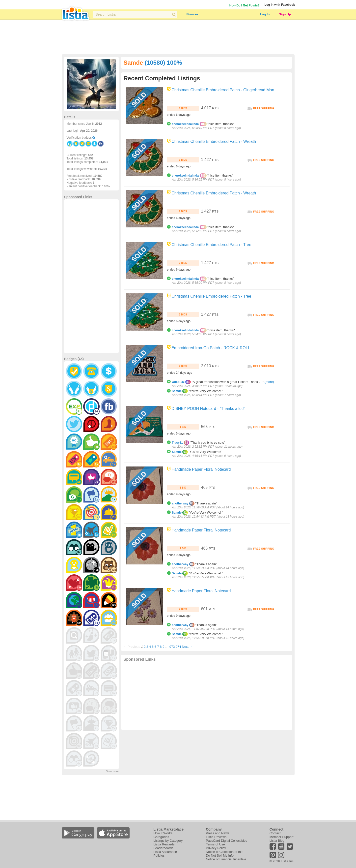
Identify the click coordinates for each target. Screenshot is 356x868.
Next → (187, 647)
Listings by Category (168, 841)
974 (178, 647)
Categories (161, 837)
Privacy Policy (216, 848)
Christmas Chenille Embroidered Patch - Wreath (214, 141)
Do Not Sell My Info (220, 855)
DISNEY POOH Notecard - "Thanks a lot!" (208, 409)
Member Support (282, 837)
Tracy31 (178, 443)
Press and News (218, 833)
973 (172, 647)
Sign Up (285, 14)
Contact (275, 833)
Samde (177, 391)
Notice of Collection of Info (225, 852)
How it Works (163, 833)
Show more (112, 771)
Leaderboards (164, 848)
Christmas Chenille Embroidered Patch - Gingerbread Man (223, 90)
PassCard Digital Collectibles (227, 841)
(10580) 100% (163, 63)
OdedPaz (178, 382)
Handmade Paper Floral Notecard (201, 469)
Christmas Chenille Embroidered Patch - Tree (211, 245)
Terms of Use (215, 844)
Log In (265, 14)
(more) (269, 382)
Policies (159, 855)
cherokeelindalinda (185, 124)
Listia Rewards (164, 844)
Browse (192, 14)
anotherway (180, 503)
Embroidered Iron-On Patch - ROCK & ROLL (211, 348)
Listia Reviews (216, 837)
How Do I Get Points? (245, 5)
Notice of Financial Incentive (226, 859)
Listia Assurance (165, 852)
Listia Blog (277, 841)
